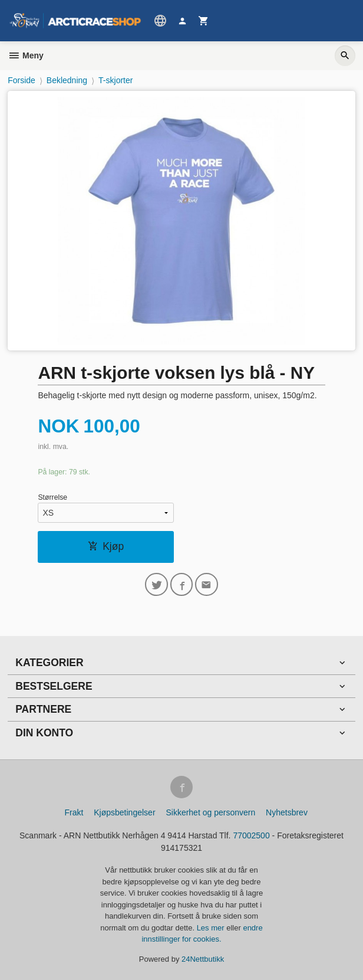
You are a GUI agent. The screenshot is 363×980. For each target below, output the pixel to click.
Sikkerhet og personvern (210, 812)
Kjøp (106, 546)
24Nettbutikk (203, 959)
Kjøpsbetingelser (124, 812)
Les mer (212, 928)
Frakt (74, 812)
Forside (22, 80)
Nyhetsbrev (287, 812)
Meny (26, 55)
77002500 (251, 835)
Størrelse (52, 497)
